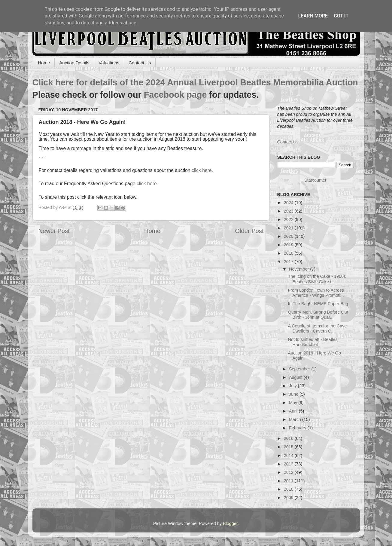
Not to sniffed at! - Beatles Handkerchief (313, 342)
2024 (289, 203)
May (294, 403)
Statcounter (315, 180)
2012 (289, 472)
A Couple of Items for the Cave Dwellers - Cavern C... (317, 328)
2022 (289, 219)
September (300, 369)
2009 (289, 498)
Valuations (109, 63)
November (299, 269)
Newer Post (54, 231)
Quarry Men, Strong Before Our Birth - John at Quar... (318, 315)
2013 (289, 464)
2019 (289, 245)
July (293, 386)
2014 (289, 456)
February (298, 428)
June (294, 394)
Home (44, 63)
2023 (289, 211)
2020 (289, 236)
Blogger (230, 523)
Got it (341, 16)
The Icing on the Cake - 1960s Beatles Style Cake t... (317, 279)
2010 (289, 489)
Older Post (249, 231)
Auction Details (74, 63)
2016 (289, 438)
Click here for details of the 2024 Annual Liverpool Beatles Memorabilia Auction (195, 82)
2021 (289, 228)
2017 (289, 262)
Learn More (313, 16)
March (296, 419)
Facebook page (175, 95)
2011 (289, 481)
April (294, 411)
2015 (289, 447)
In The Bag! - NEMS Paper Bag (318, 304)
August (296, 377)
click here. (202, 170)
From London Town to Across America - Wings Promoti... (316, 293)
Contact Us (140, 63)
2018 (289, 253)
